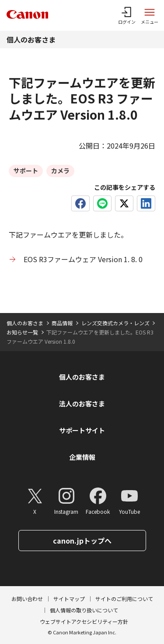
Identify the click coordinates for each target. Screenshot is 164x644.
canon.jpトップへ (82, 541)
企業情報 (82, 457)
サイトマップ (69, 599)
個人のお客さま (31, 39)
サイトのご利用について (124, 599)
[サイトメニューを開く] (150, 15)
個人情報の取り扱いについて (84, 610)
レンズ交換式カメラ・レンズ (115, 323)
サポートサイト (82, 430)
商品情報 (62, 323)
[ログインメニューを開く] (127, 15)
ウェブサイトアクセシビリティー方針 (84, 621)
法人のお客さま (82, 404)
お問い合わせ (27, 599)
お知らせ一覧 (22, 332)
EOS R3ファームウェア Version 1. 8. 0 (83, 259)
